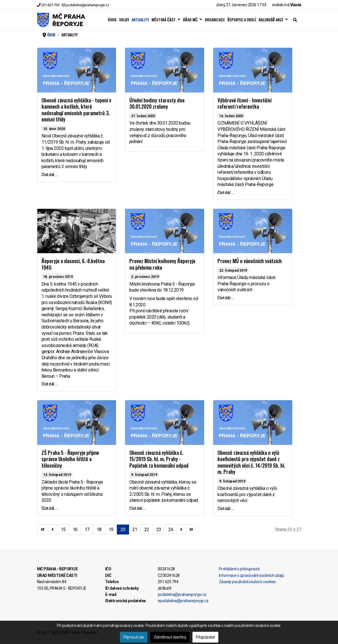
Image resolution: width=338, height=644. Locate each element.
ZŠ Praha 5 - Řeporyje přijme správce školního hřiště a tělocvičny (70, 459)
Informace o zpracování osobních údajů (252, 575)
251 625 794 (50, 5)
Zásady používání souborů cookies (247, 582)
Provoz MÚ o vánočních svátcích (250, 261)
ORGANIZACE (215, 20)
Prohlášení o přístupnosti (239, 569)
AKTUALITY (140, 20)
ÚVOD (112, 20)
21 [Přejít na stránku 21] (135, 530)
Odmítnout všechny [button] (170, 637)
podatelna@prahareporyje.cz (88, 5)
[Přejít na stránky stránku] (53, 530)
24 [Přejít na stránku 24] (171, 530)
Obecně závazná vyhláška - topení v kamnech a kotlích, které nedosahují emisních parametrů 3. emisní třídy (76, 110)
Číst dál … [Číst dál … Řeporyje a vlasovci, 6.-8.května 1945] (50, 384)
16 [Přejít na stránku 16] (75, 530)
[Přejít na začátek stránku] (43, 530)
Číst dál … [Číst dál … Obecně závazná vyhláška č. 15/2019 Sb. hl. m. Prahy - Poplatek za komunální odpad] (137, 508)
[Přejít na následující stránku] (181, 530)
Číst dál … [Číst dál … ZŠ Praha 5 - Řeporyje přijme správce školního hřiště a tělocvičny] (50, 508)
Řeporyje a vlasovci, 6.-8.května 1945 (73, 264)
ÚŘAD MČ (190, 20)
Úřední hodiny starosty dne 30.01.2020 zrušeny (157, 103)
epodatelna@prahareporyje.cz (183, 601)
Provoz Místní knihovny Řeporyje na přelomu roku (162, 264)
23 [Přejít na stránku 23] (159, 530)
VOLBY (124, 20)
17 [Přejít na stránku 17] (87, 530)
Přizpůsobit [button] (205, 637)
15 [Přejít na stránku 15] (63, 530)
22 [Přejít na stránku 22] (147, 530)
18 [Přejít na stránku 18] (99, 530)
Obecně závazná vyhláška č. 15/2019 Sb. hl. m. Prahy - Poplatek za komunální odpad (159, 459)
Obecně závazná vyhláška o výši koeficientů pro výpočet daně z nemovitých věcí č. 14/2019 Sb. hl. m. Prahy (251, 462)
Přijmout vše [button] (134, 637)
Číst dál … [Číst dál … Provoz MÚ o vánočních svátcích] (226, 298)
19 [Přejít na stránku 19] (111, 530)
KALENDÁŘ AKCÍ (271, 20)
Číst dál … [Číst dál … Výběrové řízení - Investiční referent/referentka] (226, 193)
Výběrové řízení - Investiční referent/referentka (244, 103)
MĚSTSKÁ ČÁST (164, 20)
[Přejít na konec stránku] (191, 530)
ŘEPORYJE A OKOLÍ (242, 20)
